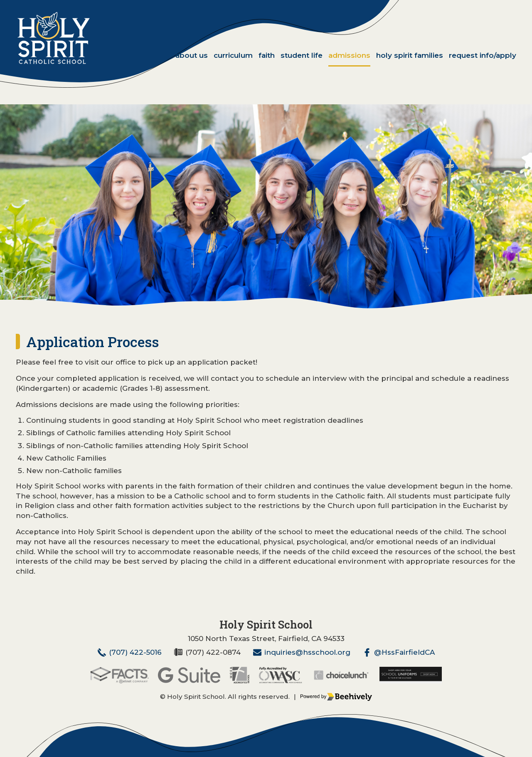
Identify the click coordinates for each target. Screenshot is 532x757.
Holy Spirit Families (410, 55)
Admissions (349, 55)
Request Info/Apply (483, 55)
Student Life (302, 55)
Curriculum (233, 55)
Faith (267, 55)
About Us (192, 55)
